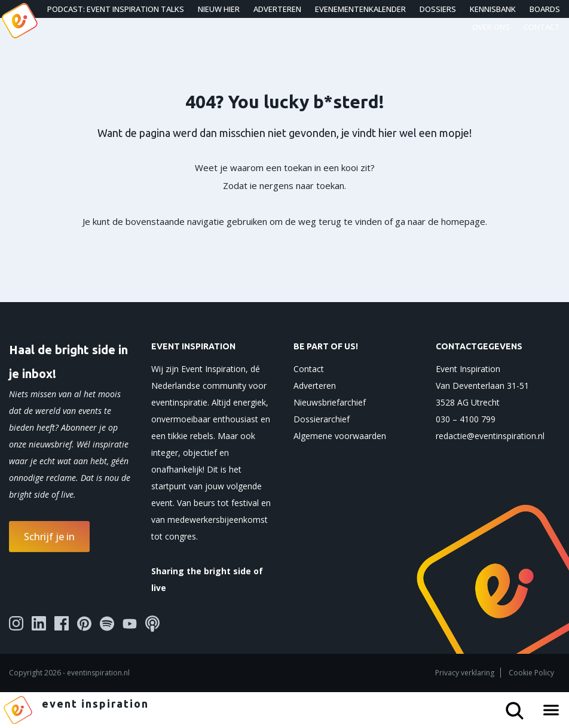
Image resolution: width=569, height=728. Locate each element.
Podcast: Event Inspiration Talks (116, 9)
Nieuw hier (219, 9)
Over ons (491, 27)
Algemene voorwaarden (340, 436)
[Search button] (519, 706)
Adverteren (277, 9)
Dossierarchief (322, 419)
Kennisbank (493, 9)
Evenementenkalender (360, 9)
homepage (463, 221)
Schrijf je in (49, 537)
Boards (545, 9)
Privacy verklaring (465, 673)
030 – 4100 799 (466, 419)
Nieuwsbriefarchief (330, 402)
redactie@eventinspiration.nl (490, 436)
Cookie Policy (531, 673)
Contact (542, 27)
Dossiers (438, 9)
